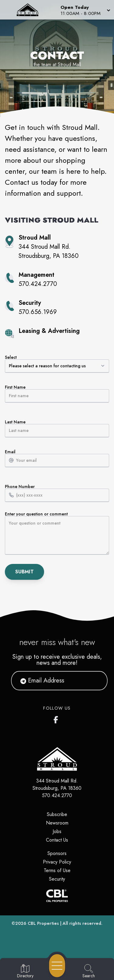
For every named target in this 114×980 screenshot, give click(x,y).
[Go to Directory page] (25, 971)
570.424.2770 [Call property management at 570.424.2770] (38, 284)
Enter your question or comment (57, 533)
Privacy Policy (57, 862)
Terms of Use (57, 870)
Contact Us (57, 840)
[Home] (30, 10)
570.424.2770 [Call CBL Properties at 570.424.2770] (57, 795)
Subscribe (57, 814)
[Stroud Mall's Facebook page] (57, 718)
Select (57, 364)
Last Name (57, 429)
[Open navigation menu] (57, 966)
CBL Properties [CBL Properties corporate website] (43, 923)
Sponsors (57, 853)
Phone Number (57, 493)
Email (57, 458)
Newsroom (57, 823)
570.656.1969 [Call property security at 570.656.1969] (38, 312)
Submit (24, 572)
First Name (57, 394)
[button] (85, 10)
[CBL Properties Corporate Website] (57, 896)
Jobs (57, 831)
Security (57, 879)
